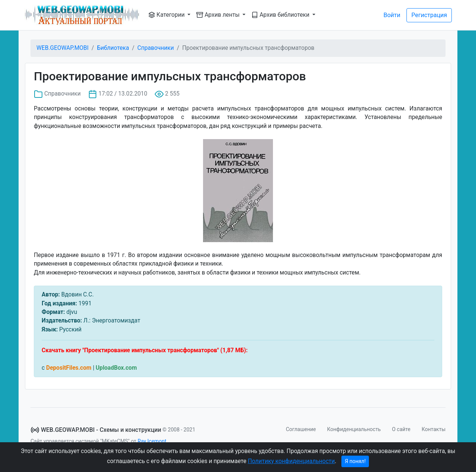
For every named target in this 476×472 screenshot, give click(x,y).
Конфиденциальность (354, 429)
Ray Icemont (152, 441)
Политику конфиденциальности (291, 461)
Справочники (155, 48)
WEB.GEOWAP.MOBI (62, 48)
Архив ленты (219, 15)
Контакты (434, 429)
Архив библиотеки (281, 15)
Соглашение (301, 429)
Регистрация (429, 15)
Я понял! (355, 461)
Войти (392, 15)
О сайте (401, 429)
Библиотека (113, 48)
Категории (167, 15)
